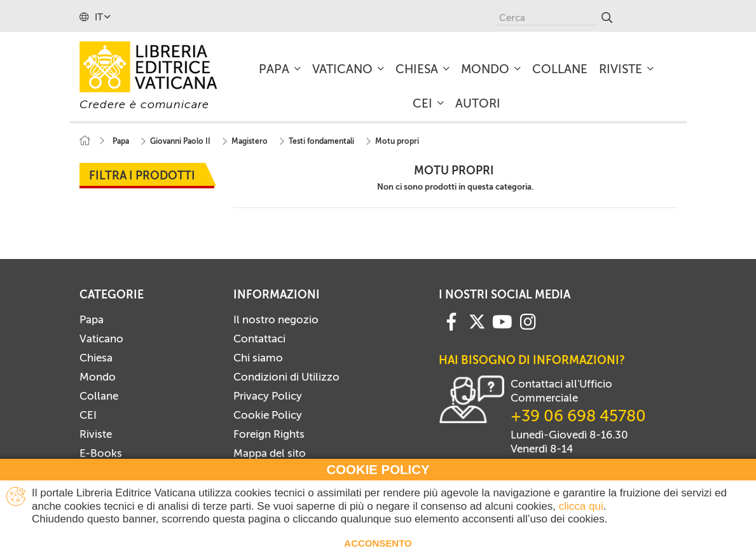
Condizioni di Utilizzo (286, 377)
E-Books (101, 453)
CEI (88, 415)
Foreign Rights (269, 434)
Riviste (96, 434)
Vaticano (101, 339)
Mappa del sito (270, 453)
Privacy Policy (268, 396)
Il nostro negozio (276, 319)
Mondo (98, 377)
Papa (92, 319)
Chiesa (96, 358)
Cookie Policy (268, 415)
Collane (99, 396)
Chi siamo (258, 358)
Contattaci (259, 339)
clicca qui (581, 506)
